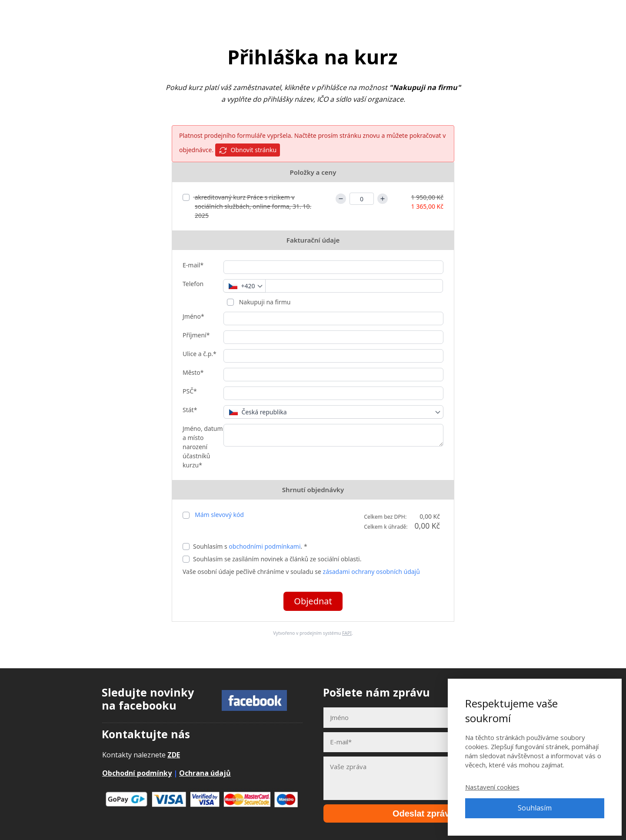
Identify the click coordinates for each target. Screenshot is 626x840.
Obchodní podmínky (137, 773)
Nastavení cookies (492, 787)
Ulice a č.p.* (200, 354)
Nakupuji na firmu (264, 302)
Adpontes (55, 13)
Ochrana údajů (205, 773)
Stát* (190, 410)
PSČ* (190, 391)
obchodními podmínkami (265, 546)
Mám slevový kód (219, 515)
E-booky (451, 13)
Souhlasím (535, 808)
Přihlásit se (571, 13)
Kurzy (415, 13)
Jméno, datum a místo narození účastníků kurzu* (203, 447)
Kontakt (527, 13)
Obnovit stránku (248, 150)
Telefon (193, 284)
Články (489, 13)
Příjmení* (196, 335)
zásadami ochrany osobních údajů (371, 572)
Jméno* (193, 316)
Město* (193, 372)
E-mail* (193, 265)
